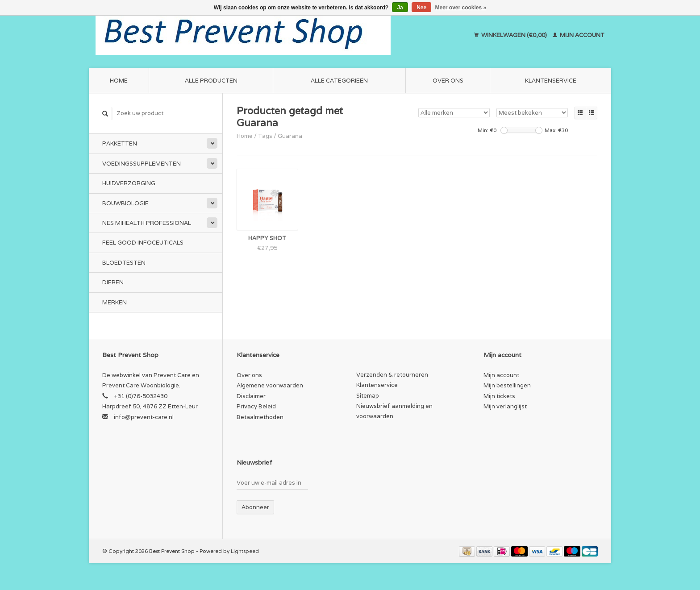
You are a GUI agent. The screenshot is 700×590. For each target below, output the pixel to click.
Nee (421, 8)
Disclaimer (251, 396)
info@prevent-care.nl (144, 417)
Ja (400, 8)
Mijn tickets (499, 396)
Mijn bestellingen (507, 385)
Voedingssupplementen (142, 164)
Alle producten (211, 81)
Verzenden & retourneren (392, 375)
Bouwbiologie (125, 203)
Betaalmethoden (260, 417)
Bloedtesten (124, 263)
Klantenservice (551, 81)
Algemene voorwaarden (270, 385)
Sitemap (368, 396)
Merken (115, 302)
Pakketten (120, 143)
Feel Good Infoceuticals (143, 243)
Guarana (290, 136)
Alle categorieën (339, 81)
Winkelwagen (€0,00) (511, 35)
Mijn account (579, 35)
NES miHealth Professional (147, 223)
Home (119, 81)
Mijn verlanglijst (505, 406)
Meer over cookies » (461, 8)
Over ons (448, 81)
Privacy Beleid (256, 406)
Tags (265, 136)
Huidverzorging (129, 183)
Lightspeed (245, 551)
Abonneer (255, 507)
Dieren (113, 282)
